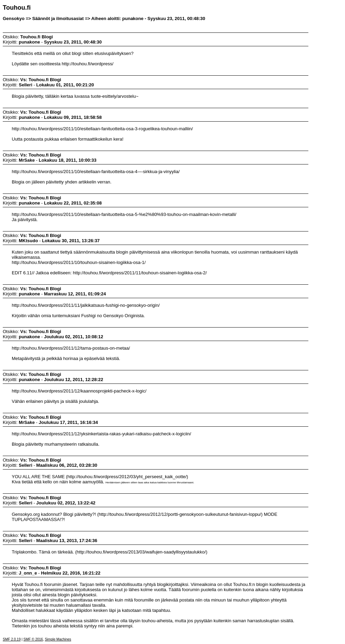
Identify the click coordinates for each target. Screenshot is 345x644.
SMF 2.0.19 (12, 639)
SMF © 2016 (33, 639)
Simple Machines (58, 639)
